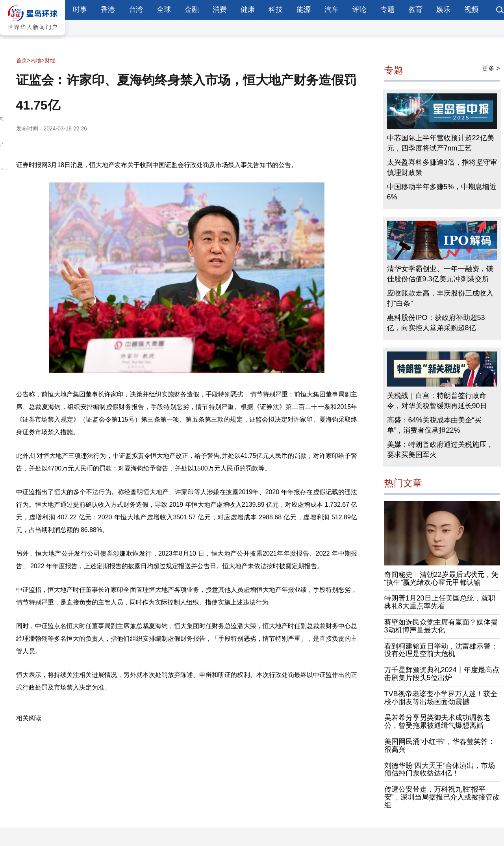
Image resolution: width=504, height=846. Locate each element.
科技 (276, 9)
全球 (164, 9)
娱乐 (443, 9)
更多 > (491, 68)
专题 (387, 9)
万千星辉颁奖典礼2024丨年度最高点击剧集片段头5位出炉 (442, 674)
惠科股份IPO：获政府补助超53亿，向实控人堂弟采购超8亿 (436, 323)
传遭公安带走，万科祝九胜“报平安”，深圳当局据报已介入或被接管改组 (442, 797)
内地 (36, 60)
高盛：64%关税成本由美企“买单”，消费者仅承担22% (434, 425)
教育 (415, 9)
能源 (304, 9)
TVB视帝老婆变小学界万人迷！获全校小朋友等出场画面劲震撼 (441, 698)
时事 (80, 9)
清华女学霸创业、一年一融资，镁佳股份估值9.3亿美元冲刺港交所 (440, 274)
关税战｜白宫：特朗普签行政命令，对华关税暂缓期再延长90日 (437, 401)
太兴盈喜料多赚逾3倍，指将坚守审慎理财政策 (442, 167)
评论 (359, 9)
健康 (248, 9)
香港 (108, 9)
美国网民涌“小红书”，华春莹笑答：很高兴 (440, 746)
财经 (50, 60)
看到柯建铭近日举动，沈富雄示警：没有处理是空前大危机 (441, 650)
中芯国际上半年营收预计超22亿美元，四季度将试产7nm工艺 (441, 143)
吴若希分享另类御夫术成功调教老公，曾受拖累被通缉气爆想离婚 (437, 721)
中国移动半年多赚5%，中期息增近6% (442, 192)
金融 (192, 9)
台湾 (136, 9)
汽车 (332, 9)
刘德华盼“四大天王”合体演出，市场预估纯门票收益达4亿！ (440, 770)
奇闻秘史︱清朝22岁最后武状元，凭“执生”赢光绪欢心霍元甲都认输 (441, 578)
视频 (471, 9)
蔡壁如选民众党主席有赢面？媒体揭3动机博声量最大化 (441, 626)
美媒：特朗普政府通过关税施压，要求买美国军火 (440, 450)
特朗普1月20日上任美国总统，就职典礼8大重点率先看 (440, 602)
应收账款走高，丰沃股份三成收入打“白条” (440, 298)
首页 (22, 60)
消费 (220, 9)
